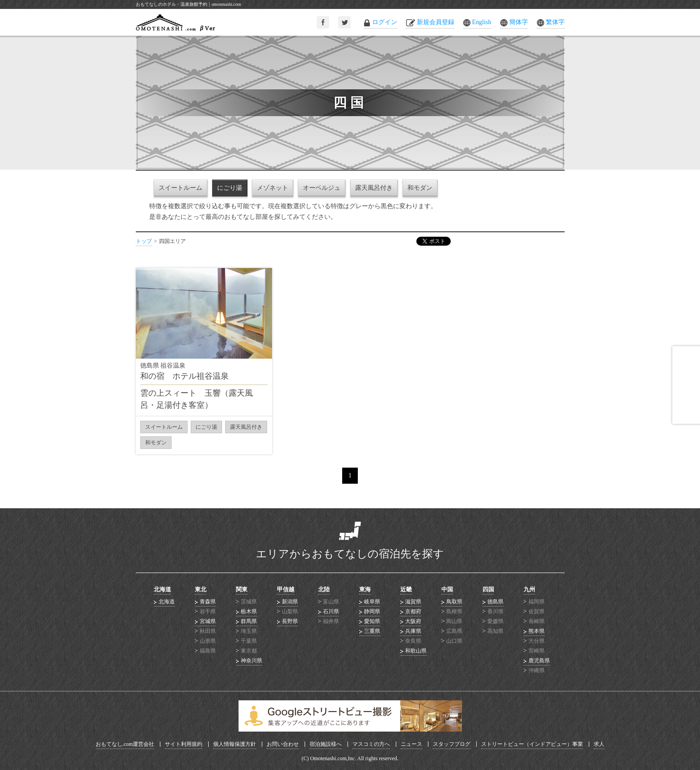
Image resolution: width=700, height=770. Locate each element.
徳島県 (495, 602)
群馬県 (249, 621)
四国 (488, 589)
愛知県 (372, 621)
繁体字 (555, 22)
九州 (529, 589)
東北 (201, 589)
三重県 (372, 631)
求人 (599, 744)
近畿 (406, 589)
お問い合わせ (283, 744)
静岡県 (372, 611)
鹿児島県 (539, 661)
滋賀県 (413, 602)
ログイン (385, 22)
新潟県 (290, 602)
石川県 (331, 611)
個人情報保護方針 (235, 744)
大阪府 (413, 621)
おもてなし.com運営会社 (125, 744)
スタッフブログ (452, 744)
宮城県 (208, 621)
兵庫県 (413, 631)
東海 (365, 589)
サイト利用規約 (184, 744)
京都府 (413, 611)
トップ (144, 241)
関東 (242, 589)
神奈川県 (251, 661)
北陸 (324, 589)
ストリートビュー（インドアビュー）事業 (532, 744)
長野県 (290, 621)
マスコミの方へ (371, 744)
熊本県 (537, 631)
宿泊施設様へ (326, 744)
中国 (447, 589)
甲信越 (286, 589)
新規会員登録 (436, 22)
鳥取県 (454, 602)
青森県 (208, 602)
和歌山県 (416, 651)
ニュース (411, 744)
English (482, 22)
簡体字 (519, 22)
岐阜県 (372, 602)
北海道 (162, 589)
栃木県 (249, 611)
